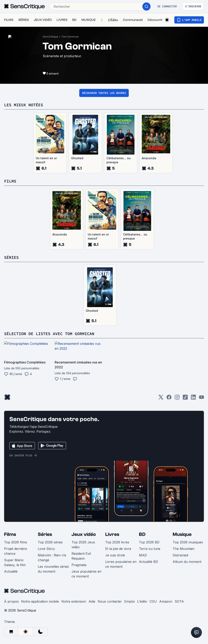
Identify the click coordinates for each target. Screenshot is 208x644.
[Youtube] (201, 403)
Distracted (180, 559)
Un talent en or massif (46, 164)
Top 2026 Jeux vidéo (83, 549)
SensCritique (50, 41)
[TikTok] (185, 403)
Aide (92, 605)
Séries (45, 538)
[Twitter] (161, 403)
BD (142, 538)
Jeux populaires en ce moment (86, 578)
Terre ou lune (150, 553)
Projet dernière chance (16, 555)
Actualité (11, 575)
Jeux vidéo (84, 538)
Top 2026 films (16, 546)
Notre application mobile (40, 605)
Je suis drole (115, 559)
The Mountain (184, 553)
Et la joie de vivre (118, 553)
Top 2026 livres (117, 546)
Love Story (46, 553)
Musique (182, 538)
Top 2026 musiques (188, 546)
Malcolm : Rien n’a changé (52, 562)
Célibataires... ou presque (119, 164)
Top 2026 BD (149, 546)
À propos (11, 605)
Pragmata (79, 569)
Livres (112, 538)
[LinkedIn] (193, 403)
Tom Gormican (70, 41)
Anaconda (149, 162)
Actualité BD (148, 566)
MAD (143, 559)
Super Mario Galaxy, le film (15, 567)
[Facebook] (169, 403)
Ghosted (77, 162)
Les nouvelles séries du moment (53, 573)
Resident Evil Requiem (81, 560)
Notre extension (74, 605)
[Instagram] (177, 403)
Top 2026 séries (50, 546)
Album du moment (187, 566)
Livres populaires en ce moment (121, 568)
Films (10, 538)
